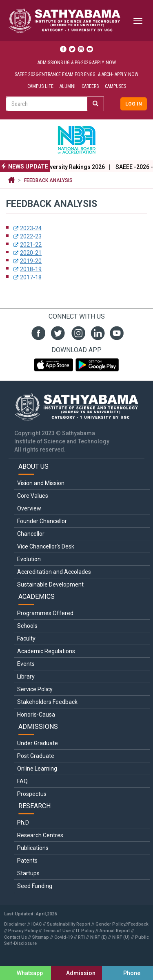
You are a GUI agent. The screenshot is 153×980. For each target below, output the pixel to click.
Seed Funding (35, 886)
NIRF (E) (99, 937)
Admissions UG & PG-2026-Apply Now (77, 63)
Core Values (33, 496)
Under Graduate (38, 743)
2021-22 (31, 245)
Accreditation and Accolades (54, 572)
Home (11, 181)
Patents (27, 861)
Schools (27, 626)
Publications (33, 848)
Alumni (68, 86)
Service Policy (35, 689)
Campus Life (40, 86)
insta (76, 332)
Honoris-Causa (36, 715)
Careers (90, 86)
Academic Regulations (46, 651)
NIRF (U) (121, 937)
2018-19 (31, 269)
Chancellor (31, 534)
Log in (134, 104)
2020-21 (31, 253)
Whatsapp (30, 973)
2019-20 (31, 261)
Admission (81, 973)
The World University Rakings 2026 (68, 167)
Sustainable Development (50, 584)
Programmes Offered (45, 613)
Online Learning (37, 769)
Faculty (26, 638)
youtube (116, 332)
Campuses (115, 86)
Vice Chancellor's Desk (46, 546)
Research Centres (40, 835)
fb (37, 332)
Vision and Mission (41, 483)
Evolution (29, 559)
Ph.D (23, 823)
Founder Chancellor (42, 521)
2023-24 (31, 228)
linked (96, 332)
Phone (132, 973)
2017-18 (31, 277)
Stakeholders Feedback (47, 702)
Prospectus (32, 794)
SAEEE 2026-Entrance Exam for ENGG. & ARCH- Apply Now (76, 74)
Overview (29, 508)
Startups (28, 873)
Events (26, 664)
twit (57, 332)
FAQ (22, 781)
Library (26, 677)
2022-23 (31, 236)
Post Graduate (36, 756)
